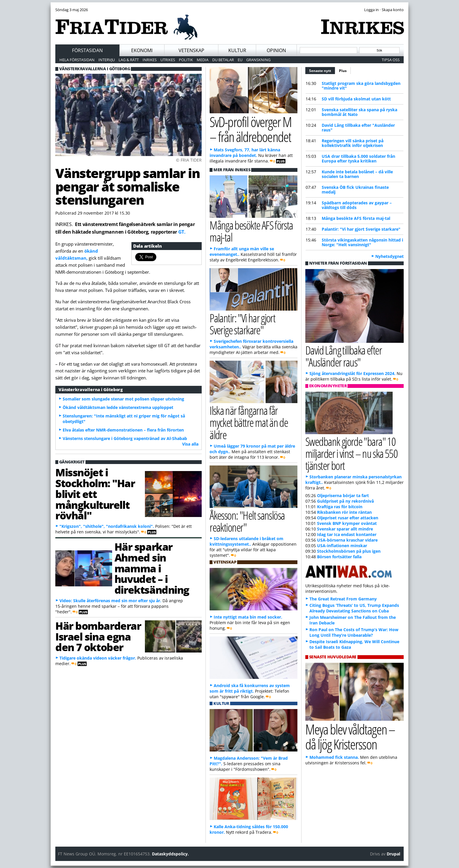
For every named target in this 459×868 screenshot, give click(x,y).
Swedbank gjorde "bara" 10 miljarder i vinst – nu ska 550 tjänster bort (351, 453)
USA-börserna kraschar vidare (347, 540)
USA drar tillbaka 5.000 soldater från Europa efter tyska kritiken (358, 159)
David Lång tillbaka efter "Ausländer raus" (358, 127)
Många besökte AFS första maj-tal (356, 218)
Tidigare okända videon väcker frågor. (98, 658)
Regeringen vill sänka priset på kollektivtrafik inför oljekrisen (353, 143)
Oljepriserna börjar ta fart (343, 495)
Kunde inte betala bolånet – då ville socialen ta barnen (357, 174)
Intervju (107, 60)
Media (203, 60)
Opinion (276, 50)
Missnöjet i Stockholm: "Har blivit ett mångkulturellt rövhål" (95, 494)
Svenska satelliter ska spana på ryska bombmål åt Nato (359, 112)
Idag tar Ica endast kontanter (347, 534)
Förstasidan (87, 50)
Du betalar (223, 60)
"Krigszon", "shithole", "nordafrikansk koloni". (107, 526)
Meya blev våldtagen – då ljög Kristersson (350, 737)
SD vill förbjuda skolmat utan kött (356, 99)
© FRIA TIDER (189, 160)
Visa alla (190, 444)
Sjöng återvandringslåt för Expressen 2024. (352, 373)
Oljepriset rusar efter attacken (348, 518)
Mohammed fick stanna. (334, 757)
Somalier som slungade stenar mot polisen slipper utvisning (123, 399)
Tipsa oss (391, 60)
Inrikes (150, 60)
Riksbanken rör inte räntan (344, 512)
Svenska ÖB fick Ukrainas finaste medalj (355, 190)
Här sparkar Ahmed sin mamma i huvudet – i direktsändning (152, 568)
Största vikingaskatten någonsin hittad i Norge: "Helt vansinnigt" (362, 242)
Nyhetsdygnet (389, 256)
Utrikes (168, 60)
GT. (182, 232)
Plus (343, 71)
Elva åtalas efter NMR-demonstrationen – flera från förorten (123, 430)
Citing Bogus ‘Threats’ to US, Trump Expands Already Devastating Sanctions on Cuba (354, 608)
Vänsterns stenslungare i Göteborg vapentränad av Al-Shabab (125, 438)
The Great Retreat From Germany (343, 599)
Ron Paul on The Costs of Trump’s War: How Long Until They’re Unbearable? (354, 632)
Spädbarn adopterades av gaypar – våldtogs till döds (357, 205)
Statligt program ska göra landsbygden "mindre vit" (361, 86)
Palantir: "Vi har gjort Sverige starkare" (361, 229)
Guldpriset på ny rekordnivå (345, 501)
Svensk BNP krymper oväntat (347, 523)
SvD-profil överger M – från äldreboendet (251, 129)
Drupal (393, 854)
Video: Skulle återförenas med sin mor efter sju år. (110, 601)
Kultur (237, 50)
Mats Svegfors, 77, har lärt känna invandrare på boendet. (245, 153)
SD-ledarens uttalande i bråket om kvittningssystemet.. (246, 541)
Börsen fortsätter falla (339, 557)
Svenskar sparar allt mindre (345, 529)
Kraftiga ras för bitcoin (340, 507)
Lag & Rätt (129, 60)
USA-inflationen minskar (342, 546)
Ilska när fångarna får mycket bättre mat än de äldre (249, 422)
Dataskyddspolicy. (170, 854)
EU (240, 60)
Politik (186, 60)
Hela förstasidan (77, 60)
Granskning (258, 60)
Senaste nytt (322, 70)
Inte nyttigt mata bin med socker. (248, 617)
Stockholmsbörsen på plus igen (349, 551)
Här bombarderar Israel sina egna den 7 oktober (98, 636)
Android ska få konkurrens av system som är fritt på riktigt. (250, 688)
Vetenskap (191, 50)
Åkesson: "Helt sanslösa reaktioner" (247, 521)
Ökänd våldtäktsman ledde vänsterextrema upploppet (118, 407)
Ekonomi (142, 50)
